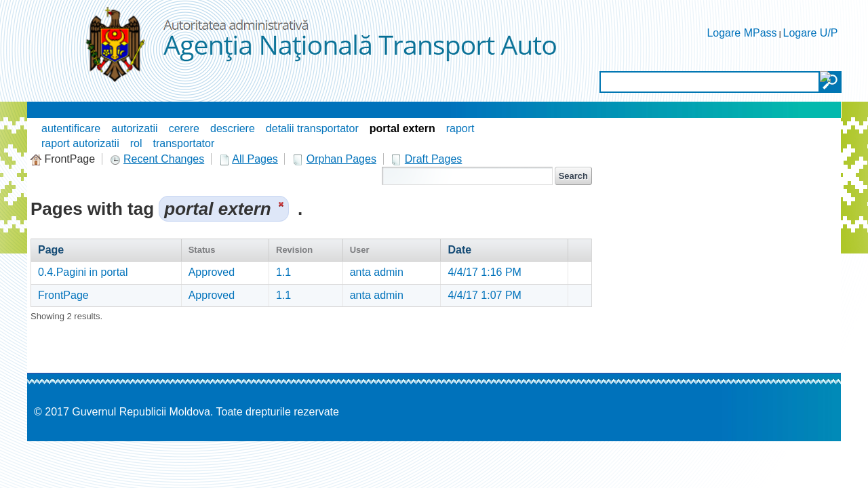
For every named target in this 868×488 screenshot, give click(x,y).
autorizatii (134, 128)
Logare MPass (742, 33)
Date (459, 250)
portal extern (402, 128)
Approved (212, 272)
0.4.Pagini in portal (83, 272)
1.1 (283, 272)
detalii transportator (312, 128)
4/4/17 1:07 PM (485, 295)
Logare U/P (811, 33)
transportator (184, 143)
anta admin (377, 272)
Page (51, 250)
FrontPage (63, 295)
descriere (233, 128)
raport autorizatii (80, 143)
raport (460, 128)
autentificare (71, 128)
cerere (184, 128)
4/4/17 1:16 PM (485, 272)
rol (136, 143)
